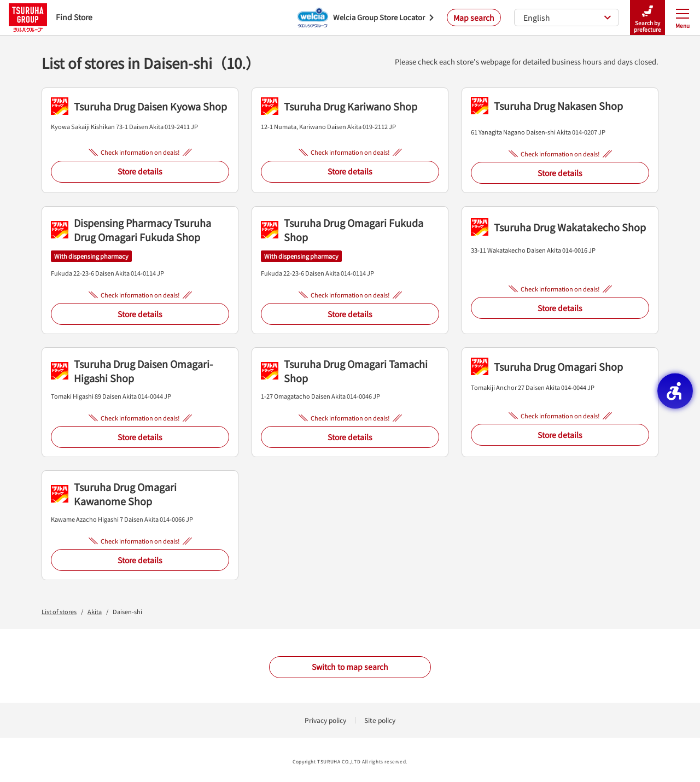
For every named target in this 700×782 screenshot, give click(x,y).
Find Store (51, 17)
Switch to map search (350, 667)
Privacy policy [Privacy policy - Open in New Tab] (325, 720)
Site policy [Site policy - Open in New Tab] (380, 720)
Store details (140, 171)
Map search (474, 17)
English (567, 17)
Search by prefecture (647, 18)
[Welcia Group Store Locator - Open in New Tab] (366, 17)
